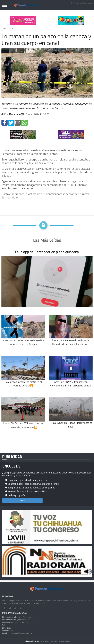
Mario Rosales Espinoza (16, 622)
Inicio (4, 28)
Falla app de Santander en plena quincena (47, 252)
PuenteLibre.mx (33, 641)
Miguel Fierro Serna (18, 617)
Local (11, 28)
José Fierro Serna (17, 620)
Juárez (8, 630)
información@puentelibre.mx (17, 633)
